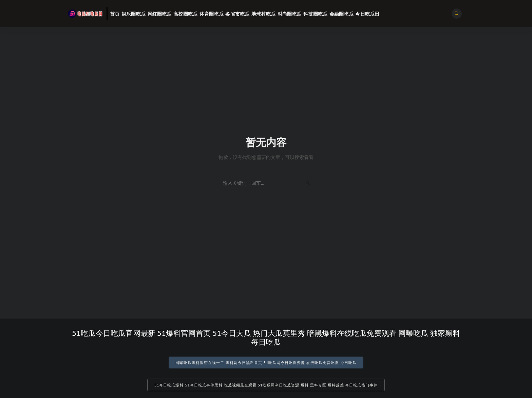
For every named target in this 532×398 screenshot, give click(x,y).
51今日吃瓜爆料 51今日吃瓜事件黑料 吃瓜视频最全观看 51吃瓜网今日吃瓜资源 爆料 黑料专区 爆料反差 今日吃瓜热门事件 (266, 385)
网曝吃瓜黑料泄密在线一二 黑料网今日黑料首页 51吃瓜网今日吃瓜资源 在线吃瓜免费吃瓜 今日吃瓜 (266, 363)
